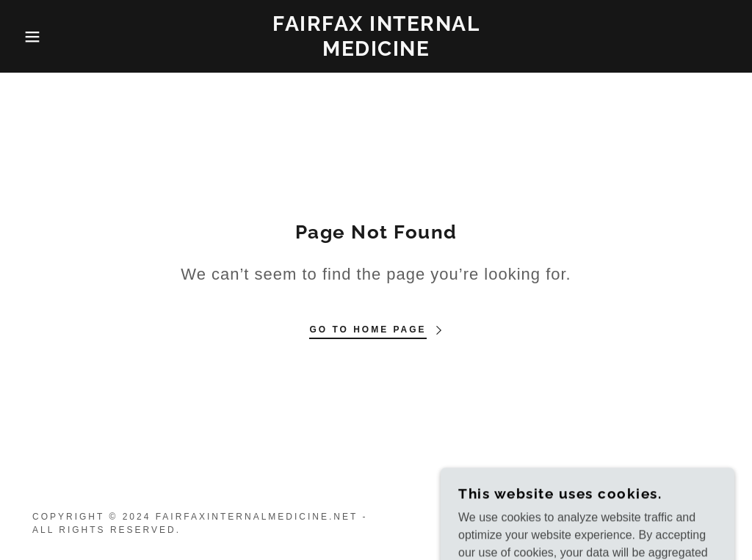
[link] (376, 52)
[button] (37, 37)
